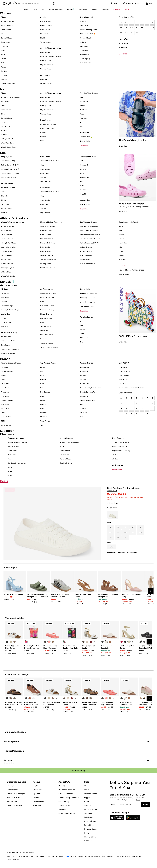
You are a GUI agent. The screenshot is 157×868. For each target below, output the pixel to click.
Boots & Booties (7, 25)
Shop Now (123, 146)
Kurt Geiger (84, 396)
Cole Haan (83, 110)
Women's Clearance (16, 438)
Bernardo (83, 375)
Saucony (43, 413)
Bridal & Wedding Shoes (88, 30)
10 (147, 28)
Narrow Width (124, 39)
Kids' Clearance (119, 438)
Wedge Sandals (46, 42)
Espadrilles (5, 46)
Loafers (4, 59)
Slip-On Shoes (45, 181)
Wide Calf (123, 48)
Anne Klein (5, 367)
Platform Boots (90, 794)
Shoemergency (85, 59)
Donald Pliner (84, 384)
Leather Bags (6, 314)
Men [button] (35, 9)
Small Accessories (47, 335)
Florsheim (83, 118)
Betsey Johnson (7, 371)
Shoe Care (44, 331)
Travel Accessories (47, 343)
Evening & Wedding (47, 310)
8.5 (131, 28)
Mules (3, 63)
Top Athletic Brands (48, 363)
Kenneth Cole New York (88, 392)
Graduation (84, 46)
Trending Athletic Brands (129, 222)
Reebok (122, 255)
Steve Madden (6, 417)
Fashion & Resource (67, 813)
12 (132, 33)
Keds (42, 384)
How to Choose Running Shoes (131, 270)
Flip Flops (44, 38)
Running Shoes (46, 61)
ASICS (121, 230)
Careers (62, 786)
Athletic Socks (6, 337)
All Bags (4, 289)
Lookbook (105, 9)
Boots (3, 106)
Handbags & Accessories (17, 463)
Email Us (11, 786)
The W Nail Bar (65, 805)
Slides (87, 790)
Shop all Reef (112, 491)
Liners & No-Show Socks (10, 349)
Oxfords (43, 137)
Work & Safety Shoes (9, 84)
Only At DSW (124, 363)
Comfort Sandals (46, 25)
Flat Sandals (45, 34)
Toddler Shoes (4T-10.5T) (10, 165)
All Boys (115, 455)
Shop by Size (6, 157)
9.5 (142, 28)
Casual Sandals (46, 21)
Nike (81, 122)
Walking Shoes (46, 69)
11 (121, 33)
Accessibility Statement (92, 856)
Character (5, 196)
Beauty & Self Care (47, 297)
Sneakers (88, 813)
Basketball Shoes (47, 230)
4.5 (126, 22)
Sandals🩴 (71, 9)
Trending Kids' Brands (88, 157)
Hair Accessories (46, 318)
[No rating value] (112, 503)
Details (110, 499)
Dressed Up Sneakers (48, 124)
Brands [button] (95, 9)
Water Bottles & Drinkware (50, 347)
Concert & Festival (86, 38)
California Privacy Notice (26, 856)
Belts (42, 302)
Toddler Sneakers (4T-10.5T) (90, 235)
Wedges (4, 79)
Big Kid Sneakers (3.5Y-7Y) (90, 243)
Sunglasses (44, 339)
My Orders (37, 794)
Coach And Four (125, 371)
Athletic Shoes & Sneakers (51, 48)
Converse (83, 169)
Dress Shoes (6, 42)
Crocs (82, 114)
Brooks (82, 106)
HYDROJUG (84, 338)
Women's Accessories (88, 298)
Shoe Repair (64, 809)
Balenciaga (84, 371)
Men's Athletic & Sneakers (51, 222)
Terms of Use (40, 856)
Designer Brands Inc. (67, 790)
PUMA (121, 251)
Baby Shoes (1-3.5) (8, 161)
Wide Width (124, 43)
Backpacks (5, 293)
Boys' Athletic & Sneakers (89, 230)
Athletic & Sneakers (8, 21)
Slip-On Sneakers (47, 65)
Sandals (4, 71)
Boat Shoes (5, 101)
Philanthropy (64, 801)
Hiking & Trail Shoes (8, 243)
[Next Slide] (151, 591)
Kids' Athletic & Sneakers (90, 222)
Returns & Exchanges (16, 794)
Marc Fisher (5, 404)
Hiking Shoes (6, 126)
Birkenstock (84, 101)
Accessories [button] (84, 9)
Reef (81, 126)
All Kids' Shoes (7, 183)
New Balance (84, 177)
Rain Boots (5, 204)
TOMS (3, 421)
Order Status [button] (12, 790)
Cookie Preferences (13, 859)
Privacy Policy (11, 856)
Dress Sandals (45, 30)
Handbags (44, 79)
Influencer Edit (85, 50)
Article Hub (84, 25)
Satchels (4, 318)
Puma (82, 186)
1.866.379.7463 (14, 798)
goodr (82, 334)
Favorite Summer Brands (11, 363)
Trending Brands (86, 317)
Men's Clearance (67, 438)
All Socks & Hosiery (9, 332)
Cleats (3, 200)
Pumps (3, 67)
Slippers (4, 75)
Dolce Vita (5, 384)
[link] (14, 596)
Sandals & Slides (66, 463)
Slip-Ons (4, 135)
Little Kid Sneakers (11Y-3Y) (90, 239)
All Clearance (118, 465)
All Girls (115, 459)
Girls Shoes (45, 157)
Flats (3, 50)
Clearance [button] (117, 9)
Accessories (85, 132)
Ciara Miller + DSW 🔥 (88, 34)
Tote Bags (5, 326)
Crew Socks (5, 345)
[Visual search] (54, 3)
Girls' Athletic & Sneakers (89, 226)
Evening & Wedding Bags (10, 310)
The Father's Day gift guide (133, 140)
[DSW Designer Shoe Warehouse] (7, 3)
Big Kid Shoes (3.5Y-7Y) (10, 173)
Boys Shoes (45, 188)
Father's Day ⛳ (86, 137)
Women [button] (27, 9)
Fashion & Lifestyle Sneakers (51, 56)
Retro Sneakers (7, 255)
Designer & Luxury (47, 306)
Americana (83, 21)
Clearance (123, 54)
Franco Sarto (6, 392)
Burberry (83, 379)
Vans (42, 425)
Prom (42, 141)
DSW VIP (36, 798)
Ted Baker (83, 413)
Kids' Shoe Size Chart (9, 177)
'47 (81, 321)
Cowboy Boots (90, 829)
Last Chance (117, 469)
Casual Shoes (6, 30)
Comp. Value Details (108, 856)
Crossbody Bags (7, 306)
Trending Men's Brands (89, 93)
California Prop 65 (138, 856)
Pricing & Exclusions (123, 856)
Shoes (4, 17)
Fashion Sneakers (7, 239)
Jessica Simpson (7, 400)
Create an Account (41, 790)
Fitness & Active (46, 314)
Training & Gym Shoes (9, 268)
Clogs (3, 34)
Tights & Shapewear (8, 353)
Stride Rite (83, 194)
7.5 (121, 28)
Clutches (4, 302)
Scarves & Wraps (46, 326)
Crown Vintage (124, 375)
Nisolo (82, 404)
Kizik (42, 388)
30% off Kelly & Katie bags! (133, 336)
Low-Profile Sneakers (9, 247)
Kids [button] (43, 9)
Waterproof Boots (7, 139)
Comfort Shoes (6, 38)
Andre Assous (84, 367)
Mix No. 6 (122, 384)
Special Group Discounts (69, 798)
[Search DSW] (35, 3)
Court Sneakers (46, 52)
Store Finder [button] (12, 801)
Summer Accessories (88, 293)
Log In (35, 786)
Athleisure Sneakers (8, 226)
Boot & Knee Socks (8, 341)
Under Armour (45, 421)
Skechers (83, 190)
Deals (127, 9)
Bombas (82, 329)
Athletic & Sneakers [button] (56, 9)
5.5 (137, 22)
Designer (83, 42)
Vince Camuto (6, 425)
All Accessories (47, 289)
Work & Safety (90, 837)
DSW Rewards (38, 801)
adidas (82, 97)
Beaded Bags (6, 297)
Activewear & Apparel (48, 293)
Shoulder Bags (6, 322)
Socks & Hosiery (46, 83)
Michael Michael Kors (87, 400)
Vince (82, 417)
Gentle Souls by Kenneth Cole (90, 388)
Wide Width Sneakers (9, 276)
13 (137, 33)
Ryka (42, 408)
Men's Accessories (87, 302)
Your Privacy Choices (74, 856)
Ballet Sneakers (7, 230)
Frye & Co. (5, 396)
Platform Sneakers (8, 251)
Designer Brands (86, 363)
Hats (42, 322)
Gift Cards (37, 805)
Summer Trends (85, 63)
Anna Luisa (123, 367)
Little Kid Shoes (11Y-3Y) (10, 169)
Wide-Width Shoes (8, 143)
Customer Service (14, 805)
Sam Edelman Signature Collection (131, 388)
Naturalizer (5, 408)
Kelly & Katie (124, 379)
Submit (146, 804)
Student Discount (66, 794)
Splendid (83, 408)
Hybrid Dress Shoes (47, 128)
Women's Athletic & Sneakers (13, 222)
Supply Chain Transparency (55, 856)
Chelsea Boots (90, 821)
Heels (3, 54)
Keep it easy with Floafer (131, 204)
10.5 (152, 28)
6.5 (147, 22)
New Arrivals (84, 54)
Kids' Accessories (87, 306)
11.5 (126, 33)
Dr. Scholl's (5, 388)
